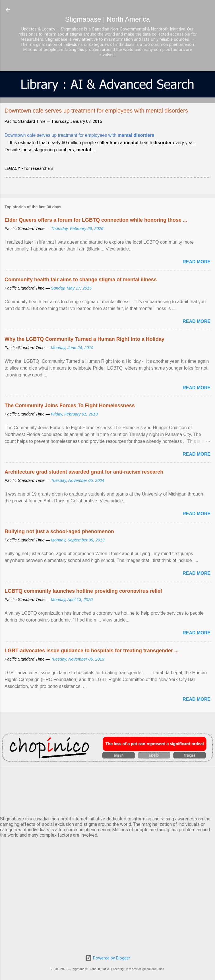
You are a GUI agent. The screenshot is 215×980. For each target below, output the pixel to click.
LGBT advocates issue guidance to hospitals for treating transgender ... (92, 651)
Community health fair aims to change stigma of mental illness (81, 280)
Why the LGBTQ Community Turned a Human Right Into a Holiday (84, 339)
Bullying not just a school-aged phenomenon (59, 531)
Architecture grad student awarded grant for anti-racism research (84, 472)
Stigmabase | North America (108, 19)
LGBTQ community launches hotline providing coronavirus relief (83, 591)
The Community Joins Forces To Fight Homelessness (70, 406)
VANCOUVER (108, 790)
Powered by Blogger (108, 958)
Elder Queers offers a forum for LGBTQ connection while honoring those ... (96, 220)
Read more (197, 262)
